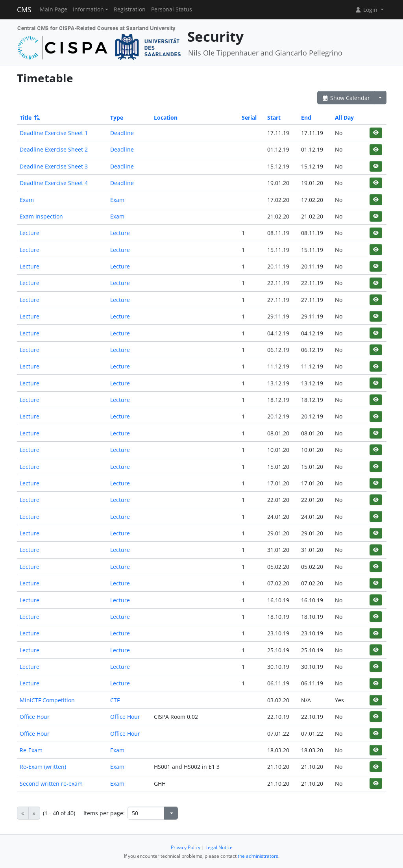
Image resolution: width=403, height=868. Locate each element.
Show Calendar (346, 98)
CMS (24, 9)
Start (274, 118)
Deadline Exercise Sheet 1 (54, 133)
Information (88, 9)
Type (117, 118)
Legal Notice (219, 847)
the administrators (258, 856)
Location (166, 118)
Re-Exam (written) (43, 767)
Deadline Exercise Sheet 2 (54, 149)
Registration (130, 9)
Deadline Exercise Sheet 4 (54, 183)
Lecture (30, 233)
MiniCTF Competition (47, 700)
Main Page (54, 9)
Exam (27, 200)
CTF (115, 700)
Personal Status (172, 9)
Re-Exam (31, 750)
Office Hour (35, 717)
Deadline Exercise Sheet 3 (54, 166)
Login (367, 10)
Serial (249, 118)
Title (29, 118)
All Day (344, 118)
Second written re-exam (51, 784)
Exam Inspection (41, 216)
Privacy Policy (186, 847)
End (306, 118)
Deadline (122, 133)
